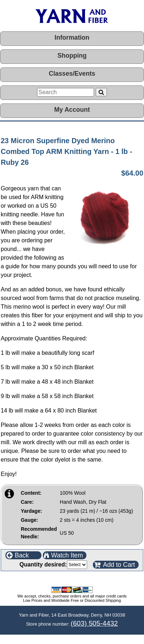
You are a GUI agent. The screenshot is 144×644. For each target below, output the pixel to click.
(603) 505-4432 (94, 623)
